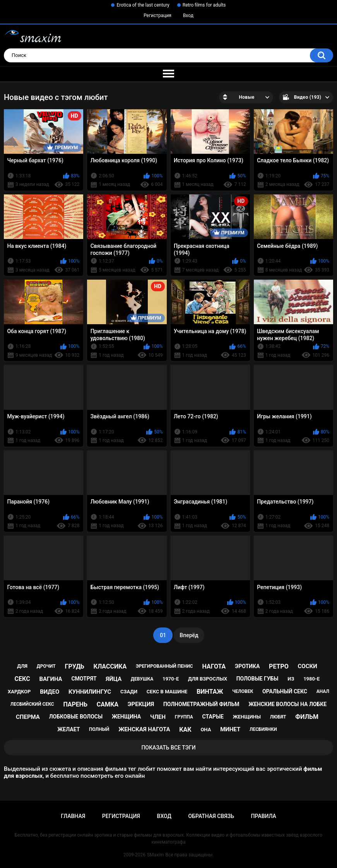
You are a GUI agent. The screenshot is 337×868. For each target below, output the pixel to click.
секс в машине (167, 692)
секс (22, 679)
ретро (279, 666)
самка (108, 704)
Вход (188, 15)
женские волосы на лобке (287, 704)
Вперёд (189, 635)
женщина (126, 717)
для (22, 666)
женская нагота (144, 729)
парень (75, 704)
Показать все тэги (168, 748)
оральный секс (285, 691)
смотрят (84, 679)
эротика (247, 666)
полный (99, 729)
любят (278, 717)
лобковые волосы (76, 717)
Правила (264, 816)
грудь (74, 666)
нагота (214, 666)
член (158, 717)
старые (213, 717)
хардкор (19, 692)
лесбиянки (263, 729)
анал (323, 691)
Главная (73, 816)
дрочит (46, 666)
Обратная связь (211, 816)
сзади (129, 692)
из (291, 679)
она (206, 730)
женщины (247, 717)
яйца (114, 679)
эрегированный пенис (164, 666)
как (185, 730)
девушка (142, 679)
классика (110, 666)
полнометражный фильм (201, 704)
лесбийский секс (32, 704)
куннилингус (90, 692)
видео (50, 692)
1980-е (311, 679)
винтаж (210, 692)
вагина (50, 679)
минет (230, 729)
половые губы (257, 679)
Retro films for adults (204, 5)
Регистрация (157, 15)
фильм (307, 717)
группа (184, 717)
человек (243, 691)
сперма (28, 717)
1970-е (171, 679)
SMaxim (156, 855)
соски (308, 666)
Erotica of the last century (143, 5)
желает (68, 729)
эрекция (141, 704)
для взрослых (208, 679)
